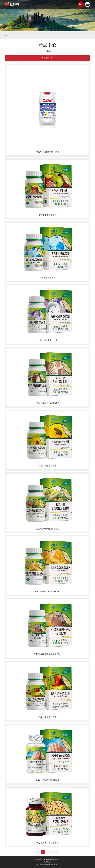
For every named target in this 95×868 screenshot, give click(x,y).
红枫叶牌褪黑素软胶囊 (47, 340)
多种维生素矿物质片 (47, 215)
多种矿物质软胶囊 (47, 278)
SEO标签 (54, 864)
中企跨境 (47, 865)
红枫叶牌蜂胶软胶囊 (47, 466)
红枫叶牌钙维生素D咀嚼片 (47, 403)
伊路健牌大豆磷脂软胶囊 (47, 843)
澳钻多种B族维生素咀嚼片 (48, 152)
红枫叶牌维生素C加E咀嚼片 (47, 592)
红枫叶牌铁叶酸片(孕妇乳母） (47, 654)
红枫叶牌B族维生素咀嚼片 (48, 529)
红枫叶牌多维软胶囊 (47, 717)
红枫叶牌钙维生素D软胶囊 (47, 780)
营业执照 (47, 862)
